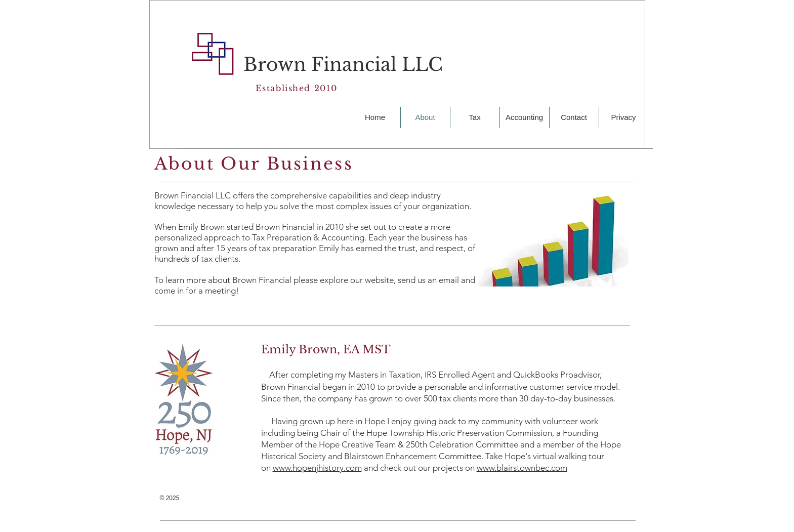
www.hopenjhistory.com (317, 468)
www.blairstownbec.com (522, 468)
